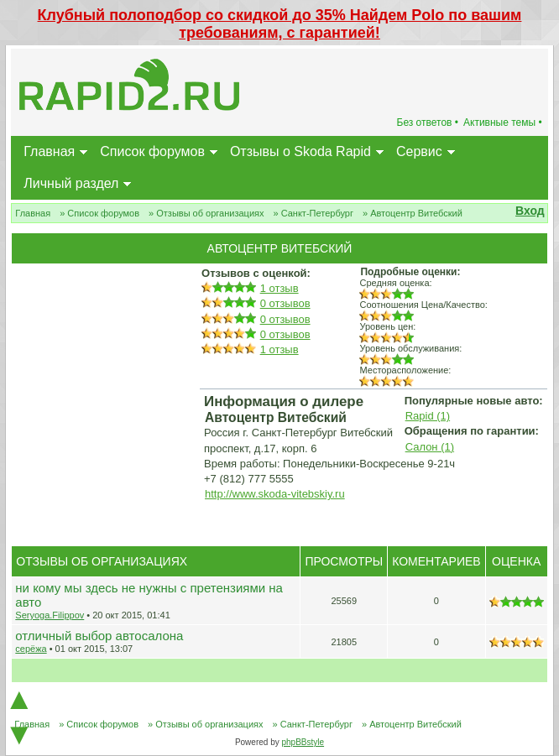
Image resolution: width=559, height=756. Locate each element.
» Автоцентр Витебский (413, 213)
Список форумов (152, 151)
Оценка (516, 561)
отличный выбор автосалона (99, 636)
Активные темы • (503, 123)
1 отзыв (279, 288)
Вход (530, 211)
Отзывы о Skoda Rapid (300, 151)
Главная (49, 151)
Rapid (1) (428, 416)
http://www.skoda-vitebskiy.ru (275, 494)
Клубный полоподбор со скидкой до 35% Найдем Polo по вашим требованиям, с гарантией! (280, 24)
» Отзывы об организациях (206, 213)
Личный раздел (71, 183)
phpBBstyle (303, 742)
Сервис (419, 151)
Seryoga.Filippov (50, 615)
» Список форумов (99, 213)
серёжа (31, 649)
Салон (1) (430, 447)
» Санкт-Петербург (313, 213)
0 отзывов (285, 303)
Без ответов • (428, 123)
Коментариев (436, 561)
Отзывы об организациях (102, 561)
